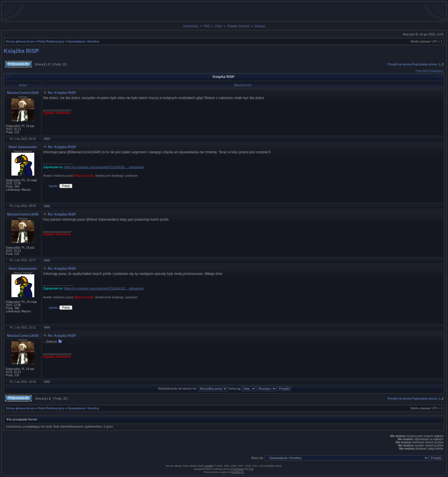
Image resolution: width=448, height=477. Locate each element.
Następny (437, 71)
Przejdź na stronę (400, 64)
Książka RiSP (21, 51)
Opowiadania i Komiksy (83, 42)
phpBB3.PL (238, 472)
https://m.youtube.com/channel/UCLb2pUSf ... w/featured (104, 167)
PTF (251, 469)
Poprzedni (422, 71)
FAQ (207, 26)
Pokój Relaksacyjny (51, 42)
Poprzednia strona (425, 64)
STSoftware (237, 469)
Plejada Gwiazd (238, 26)
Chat (218, 26)
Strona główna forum (20, 42)
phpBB (209, 466)
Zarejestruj (191, 26)
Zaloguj (260, 26)
